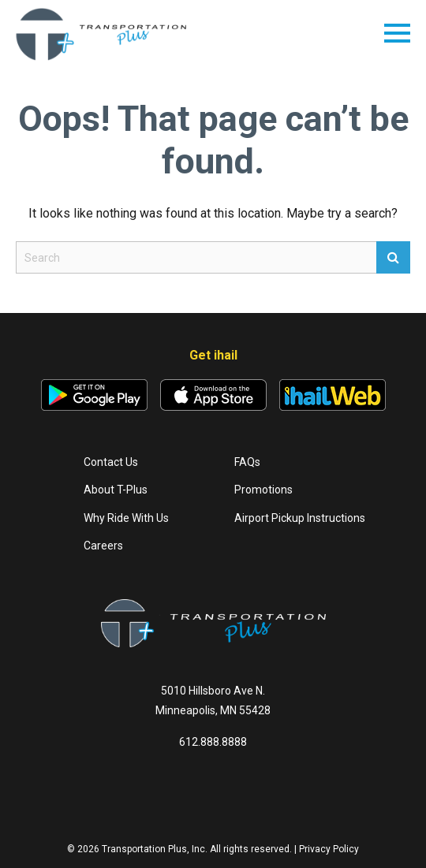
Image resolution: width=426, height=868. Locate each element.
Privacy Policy (329, 849)
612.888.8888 (213, 742)
